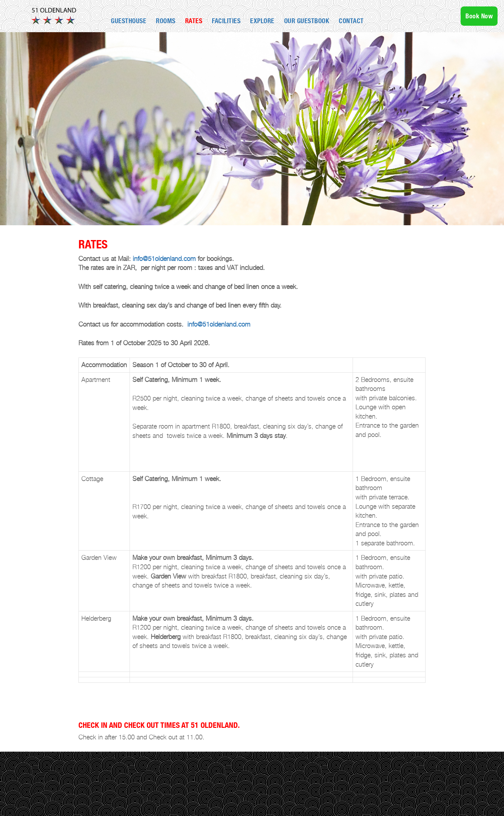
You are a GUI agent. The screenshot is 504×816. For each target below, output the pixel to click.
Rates (194, 21)
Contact (351, 21)
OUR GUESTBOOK (307, 21)
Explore (262, 21)
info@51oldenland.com (164, 259)
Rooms (166, 21)
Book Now (479, 16)
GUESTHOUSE (129, 21)
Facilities (226, 21)
